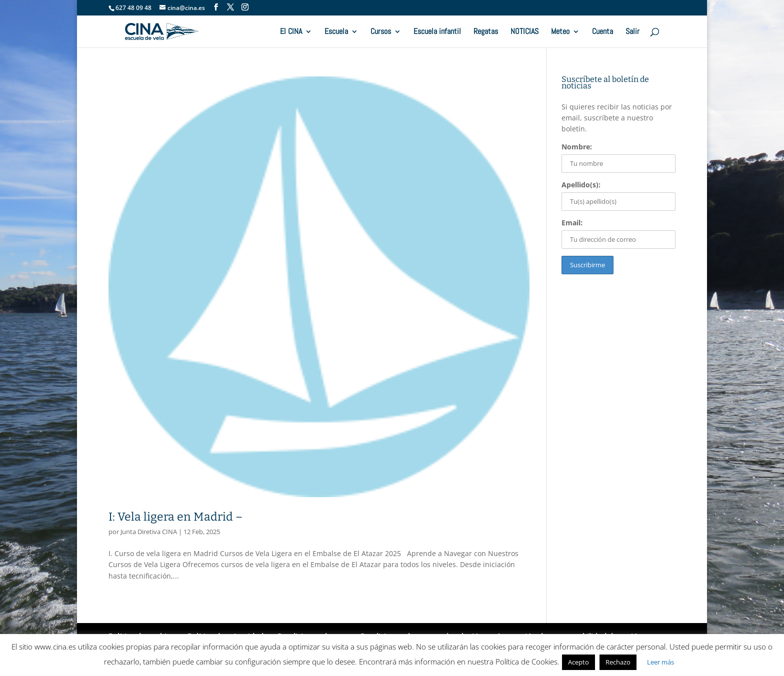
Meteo (560, 32)
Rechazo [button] (618, 662)
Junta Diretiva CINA (149, 532)
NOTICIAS (524, 32)
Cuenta (602, 32)
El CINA (291, 32)
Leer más (660, 662)
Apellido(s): (581, 185)
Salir (632, 32)
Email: (572, 223)
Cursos (381, 32)
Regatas (486, 32)
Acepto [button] (578, 662)
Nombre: (577, 147)
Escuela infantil (437, 32)
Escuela (336, 32)
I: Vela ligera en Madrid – (175, 517)
